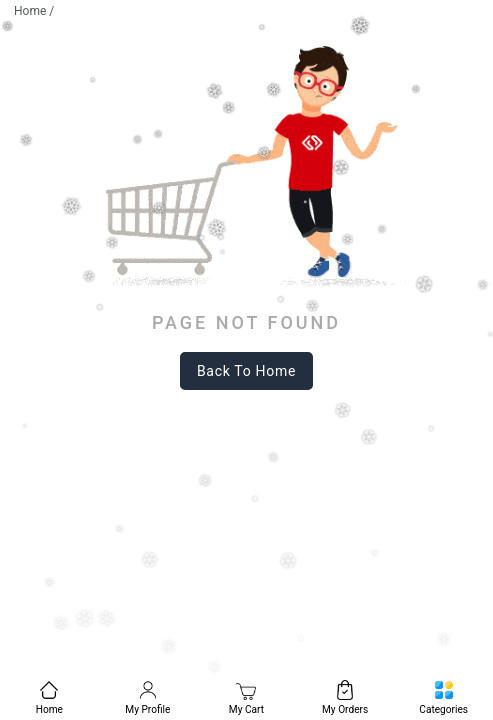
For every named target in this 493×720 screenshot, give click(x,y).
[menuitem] (49, 695)
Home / (34, 11)
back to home (246, 371)
